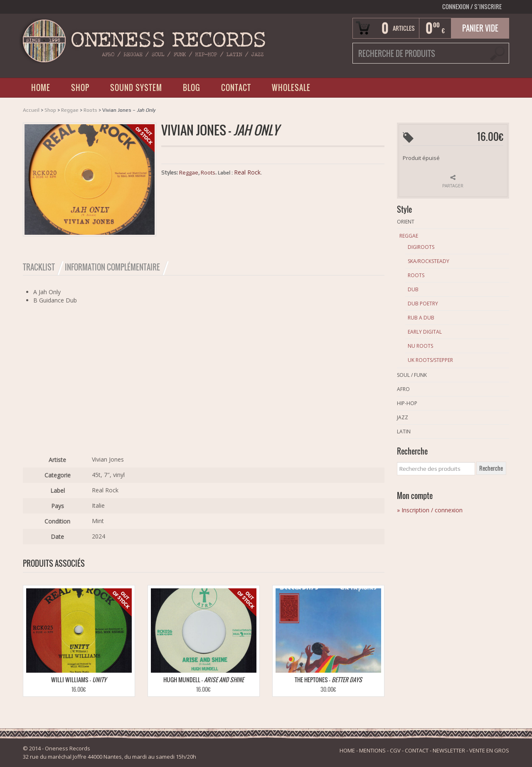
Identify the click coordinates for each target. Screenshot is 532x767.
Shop (50, 110)
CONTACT (236, 88)
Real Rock (247, 172)
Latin (404, 431)
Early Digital (425, 332)
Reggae (70, 110)
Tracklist (39, 267)
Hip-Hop (407, 403)
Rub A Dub (421, 318)
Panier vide (480, 28)
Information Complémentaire (112, 267)
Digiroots (421, 247)
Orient (406, 222)
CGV (395, 750)
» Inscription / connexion (430, 510)
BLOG (192, 88)
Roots (90, 110)
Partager (453, 186)
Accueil (31, 110)
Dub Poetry (423, 304)
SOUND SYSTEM (136, 88)
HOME (41, 88)
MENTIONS (372, 750)
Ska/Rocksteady (429, 261)
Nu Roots (420, 346)
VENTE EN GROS (489, 750)
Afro (403, 389)
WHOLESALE (291, 88)
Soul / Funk (412, 375)
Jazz (403, 417)
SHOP (80, 88)
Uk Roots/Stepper (430, 360)
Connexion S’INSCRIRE (472, 6)
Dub (413, 289)
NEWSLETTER (449, 750)
